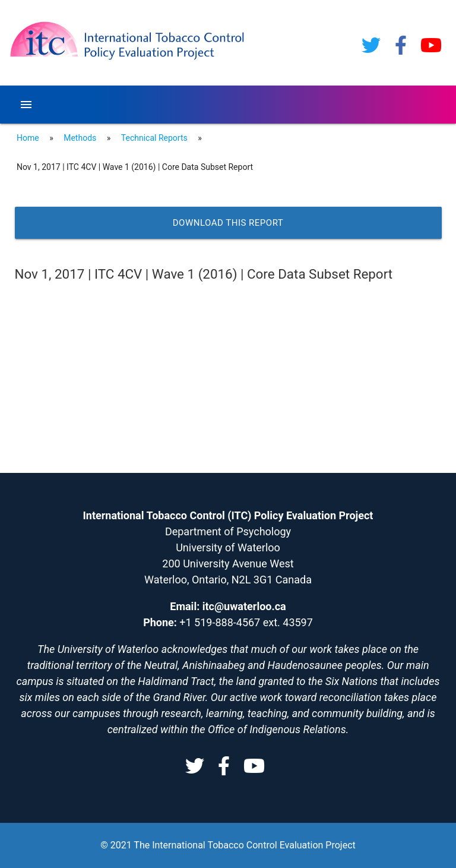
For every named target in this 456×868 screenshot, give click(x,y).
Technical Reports (154, 138)
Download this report (228, 223)
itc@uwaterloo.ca (244, 606)
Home (28, 138)
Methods (80, 138)
